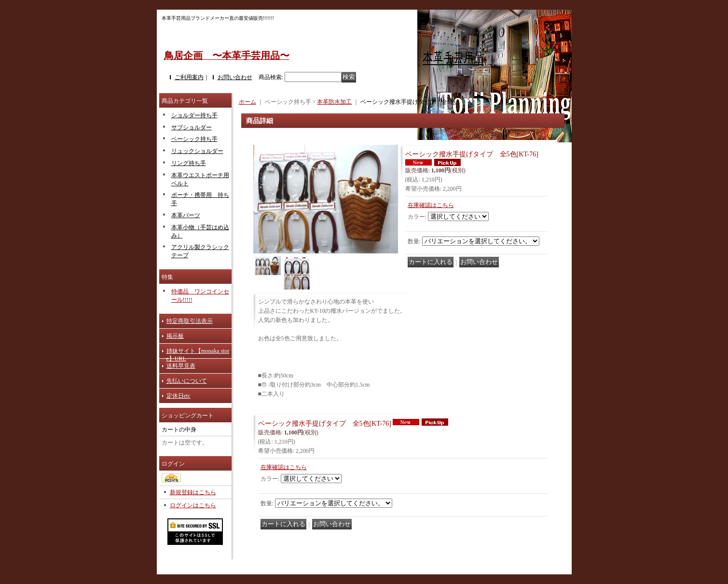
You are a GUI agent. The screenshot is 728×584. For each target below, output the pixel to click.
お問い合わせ (235, 77)
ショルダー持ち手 (194, 115)
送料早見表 (181, 366)
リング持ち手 (189, 163)
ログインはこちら (193, 505)
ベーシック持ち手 (194, 139)
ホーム (247, 102)
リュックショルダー (197, 151)
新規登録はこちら (193, 492)
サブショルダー (192, 127)
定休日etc (179, 396)
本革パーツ (186, 215)
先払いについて (187, 381)
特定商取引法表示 (190, 321)
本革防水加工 (334, 102)
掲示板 (175, 336)
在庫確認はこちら (431, 205)
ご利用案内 (189, 77)
